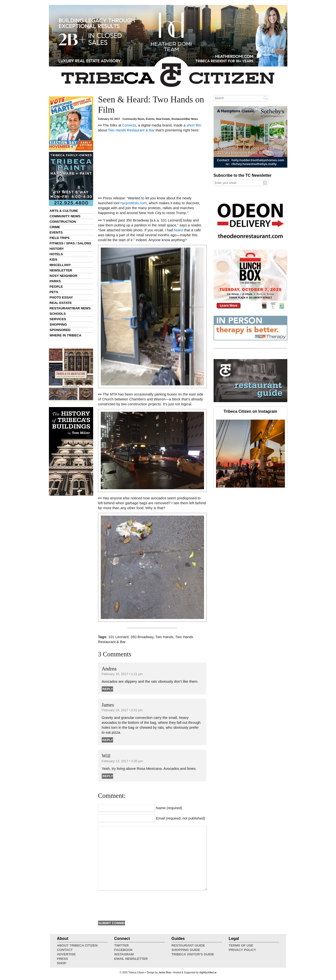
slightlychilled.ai (208, 972)
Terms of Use (241, 945)
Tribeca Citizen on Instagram (250, 411)
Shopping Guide (186, 950)
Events (56, 232)
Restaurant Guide (188, 945)
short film (194, 125)
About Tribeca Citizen (77, 945)
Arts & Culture (64, 211)
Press (63, 959)
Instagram (124, 954)
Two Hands (164, 637)
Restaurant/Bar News (70, 308)
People (56, 287)
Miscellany (60, 265)
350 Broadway (142, 637)
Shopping (58, 324)
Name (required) (169, 808)
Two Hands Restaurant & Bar (131, 130)
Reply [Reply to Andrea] (108, 689)
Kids (54, 260)
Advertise (66, 954)
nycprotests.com (134, 203)
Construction (63, 222)
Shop (62, 963)
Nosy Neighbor (64, 276)
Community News (65, 216)
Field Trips (60, 238)
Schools (58, 314)
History (57, 249)
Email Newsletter (131, 959)
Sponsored (60, 330)
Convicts (129, 125)
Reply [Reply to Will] (108, 776)
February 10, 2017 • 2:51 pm (122, 710)
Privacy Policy (242, 950)
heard (178, 230)
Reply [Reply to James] (108, 740)
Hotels (56, 254)
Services (58, 319)
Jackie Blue (165, 972)
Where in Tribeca (66, 335)
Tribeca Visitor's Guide (193, 954)
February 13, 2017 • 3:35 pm (122, 761)
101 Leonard (118, 637)
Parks (55, 281)
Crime (55, 227)
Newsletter (61, 270)
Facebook (124, 950)
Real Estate (61, 303)
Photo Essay (61, 297)
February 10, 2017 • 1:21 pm (122, 674)
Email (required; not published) (181, 818)
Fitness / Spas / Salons (70, 243)
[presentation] (135, 905)
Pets (54, 292)
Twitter (122, 945)
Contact (65, 950)
